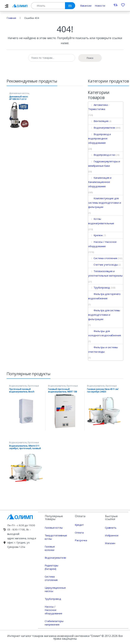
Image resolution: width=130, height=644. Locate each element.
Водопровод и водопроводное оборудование (100, 138)
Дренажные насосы (19, 93)
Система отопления (103, 258)
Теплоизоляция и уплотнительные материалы (105, 273)
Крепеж (95, 235)
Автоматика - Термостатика (99, 107)
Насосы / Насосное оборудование (102, 244)
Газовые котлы (54, 527)
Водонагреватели (102, 128)
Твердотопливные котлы (56, 537)
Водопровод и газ (102, 155)
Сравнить (111, 527)
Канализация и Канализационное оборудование (100, 182)
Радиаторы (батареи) (52, 567)
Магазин (110, 543)
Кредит (79, 525)
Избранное (112, 535)
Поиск (90, 58)
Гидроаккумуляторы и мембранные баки (104, 163)
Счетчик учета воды (103, 265)
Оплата (79, 532)
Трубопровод (99, 287)
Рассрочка (81, 540)
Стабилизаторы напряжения (54, 623)
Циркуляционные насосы (55, 589)
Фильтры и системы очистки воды (103, 349)
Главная (11, 18)
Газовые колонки (50, 548)
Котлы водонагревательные (101, 221)
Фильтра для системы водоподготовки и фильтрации (104, 315)
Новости (100, 6)
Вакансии (86, 6)
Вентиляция (98, 121)
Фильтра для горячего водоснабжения (104, 296)
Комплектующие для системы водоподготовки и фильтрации (105, 203)
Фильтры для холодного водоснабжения (105, 333)
